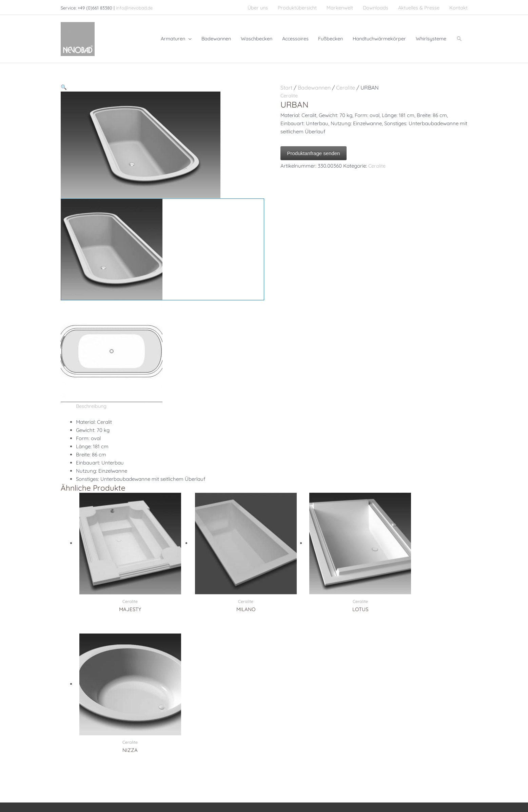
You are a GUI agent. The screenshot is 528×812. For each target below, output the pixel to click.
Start (286, 83)
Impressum (326, 784)
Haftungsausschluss (427, 784)
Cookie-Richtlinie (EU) (442, 794)
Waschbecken (181, 698)
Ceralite (346, 83)
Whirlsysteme (181, 715)
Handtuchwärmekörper (191, 723)
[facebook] (67, 736)
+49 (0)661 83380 (97, 698)
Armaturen (178, 690)
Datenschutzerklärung (371, 784)
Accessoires (179, 731)
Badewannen (314, 83)
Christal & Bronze (290, 690)
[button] (459, 36)
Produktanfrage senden (314, 148)
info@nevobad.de (134, 7)
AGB (463, 784)
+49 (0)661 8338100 (91, 706)
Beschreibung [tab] (92, 402)
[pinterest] (79, 736)
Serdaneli (281, 698)
